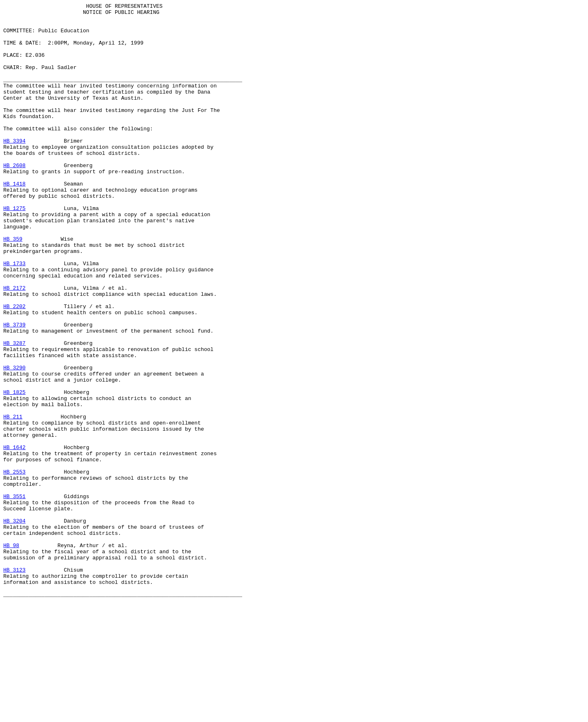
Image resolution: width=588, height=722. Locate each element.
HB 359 (13, 286)
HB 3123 (14, 684)
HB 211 (13, 500)
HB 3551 (14, 595)
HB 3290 (14, 441)
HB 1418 (14, 220)
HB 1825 (14, 470)
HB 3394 (14, 169)
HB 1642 (14, 536)
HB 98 (11, 654)
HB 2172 (14, 345)
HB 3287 (14, 411)
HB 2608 (14, 198)
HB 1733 (14, 316)
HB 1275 (14, 250)
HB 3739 (14, 389)
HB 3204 (14, 625)
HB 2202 (14, 367)
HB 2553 (14, 566)
